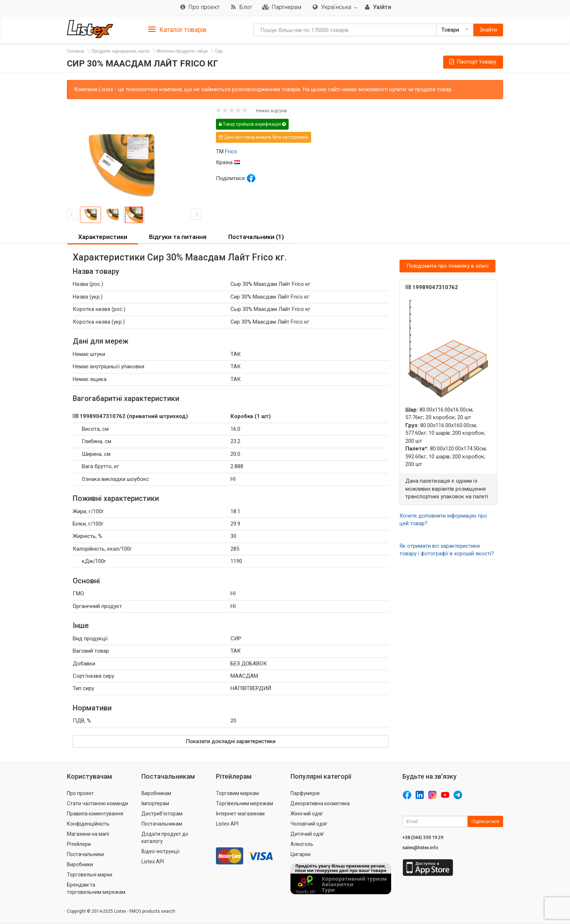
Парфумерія (305, 793)
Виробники (80, 864)
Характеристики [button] (103, 237)
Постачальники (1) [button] (256, 237)
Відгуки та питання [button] (178, 237)
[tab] (177, 29)
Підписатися (485, 821)
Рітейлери (79, 844)
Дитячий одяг (307, 834)
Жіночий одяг (307, 814)
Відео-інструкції (160, 851)
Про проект (80, 793)
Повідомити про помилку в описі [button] (447, 266)
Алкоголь (302, 844)
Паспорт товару (472, 62)
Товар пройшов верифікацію (252, 124)
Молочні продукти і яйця (182, 51)
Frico (231, 151)
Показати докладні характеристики (231, 741)
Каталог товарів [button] (177, 30)
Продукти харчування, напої (120, 51)
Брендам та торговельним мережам (96, 888)
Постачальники (85, 854)
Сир (219, 51)
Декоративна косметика (320, 803)
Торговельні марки (90, 875)
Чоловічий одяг (309, 824)
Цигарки (300, 854)
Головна (75, 51)
